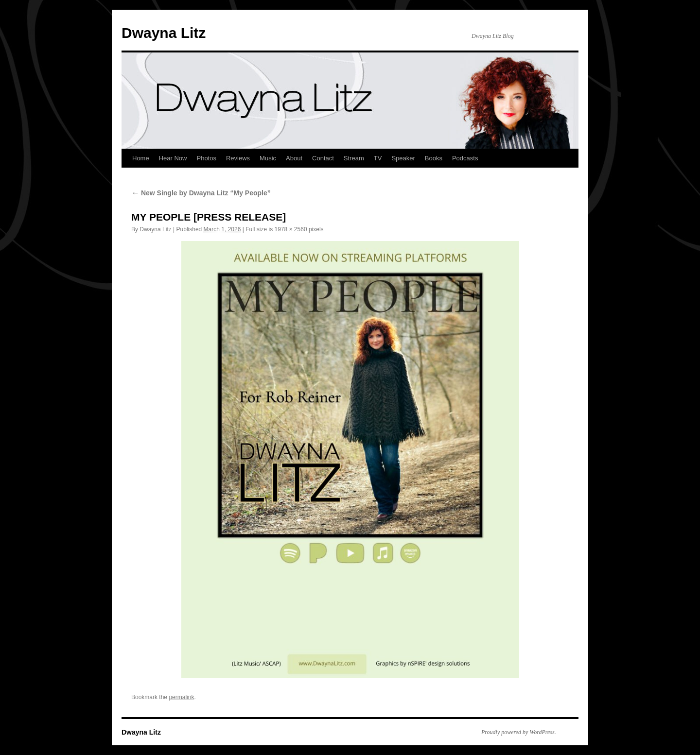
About (294, 158)
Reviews (238, 158)
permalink (181, 697)
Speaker (403, 158)
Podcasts (465, 158)
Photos (206, 158)
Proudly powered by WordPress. (519, 732)
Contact (323, 158)
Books (434, 158)
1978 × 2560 (290, 229)
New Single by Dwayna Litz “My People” (201, 193)
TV (378, 158)
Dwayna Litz (164, 33)
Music (268, 158)
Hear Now (173, 158)
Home (141, 158)
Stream (354, 158)
